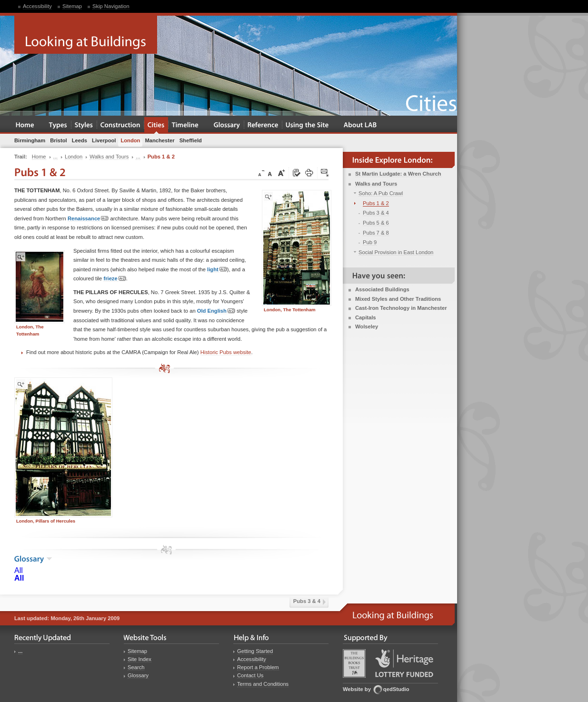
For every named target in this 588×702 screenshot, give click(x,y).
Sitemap (72, 6)
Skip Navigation (111, 6)
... (20, 651)
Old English (216, 311)
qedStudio (396, 689)
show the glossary (49, 559)
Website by (357, 689)
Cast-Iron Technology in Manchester (401, 308)
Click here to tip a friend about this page (325, 173)
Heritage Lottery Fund (404, 663)
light (217, 270)
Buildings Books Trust (354, 663)
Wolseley (367, 326)
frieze (115, 279)
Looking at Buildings (86, 35)
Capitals (366, 317)
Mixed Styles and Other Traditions (398, 299)
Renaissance (88, 219)
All (19, 570)
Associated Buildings (382, 289)
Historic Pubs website (226, 352)
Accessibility (37, 6)
